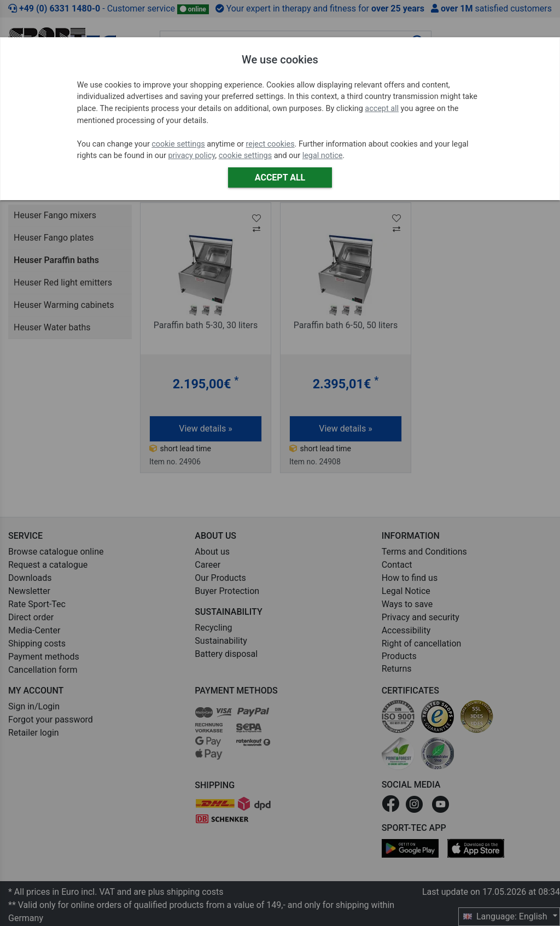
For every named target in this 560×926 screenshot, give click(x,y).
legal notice (323, 156)
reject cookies (270, 144)
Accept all (280, 177)
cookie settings (178, 144)
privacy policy (191, 156)
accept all (382, 109)
